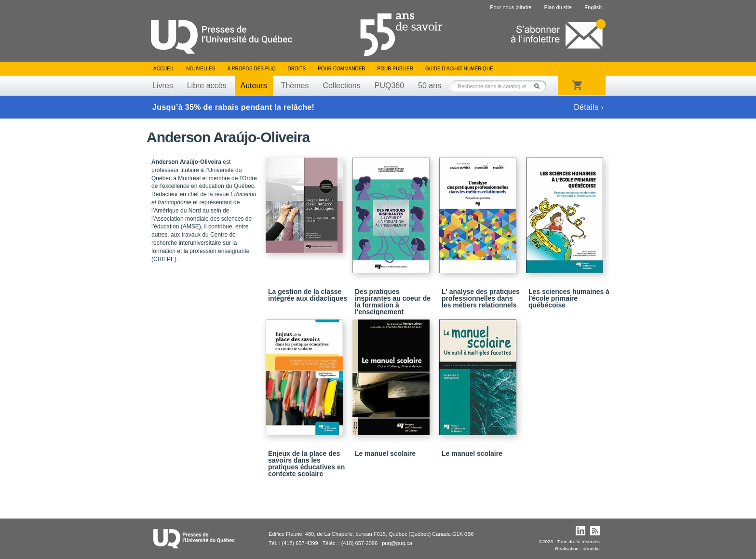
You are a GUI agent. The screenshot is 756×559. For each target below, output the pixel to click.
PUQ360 (389, 86)
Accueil (164, 69)
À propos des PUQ (251, 69)
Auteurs (254, 86)
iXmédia (591, 549)
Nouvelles (201, 69)
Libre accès (207, 86)
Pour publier (395, 69)
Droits (297, 69)
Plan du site (558, 7)
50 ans (430, 86)
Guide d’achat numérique (459, 69)
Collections (341, 86)
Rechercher (540, 86)
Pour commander (341, 69)
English (593, 7)
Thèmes (295, 86)
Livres (163, 86)
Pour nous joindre (511, 7)
